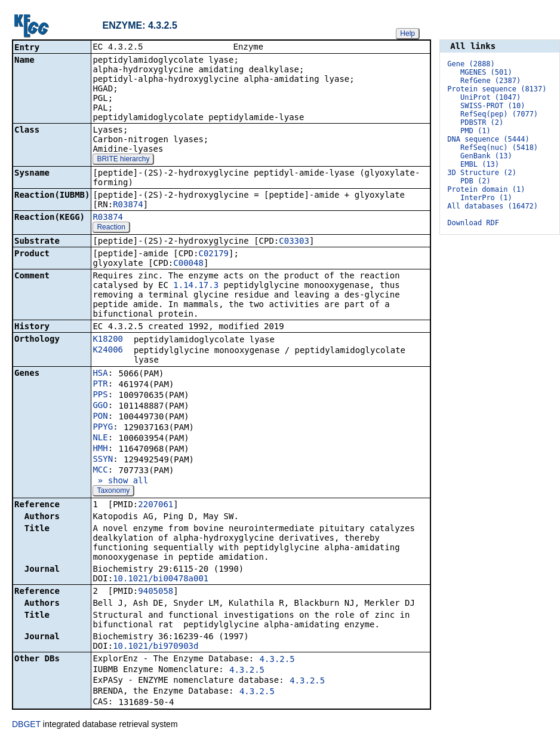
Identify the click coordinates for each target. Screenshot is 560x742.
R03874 (128, 206)
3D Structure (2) (482, 173)
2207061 (156, 505)
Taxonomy (113, 492)
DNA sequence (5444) (488, 139)
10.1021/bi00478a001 (161, 580)
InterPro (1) (486, 198)
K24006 (108, 351)
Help (407, 33)
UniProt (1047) (490, 97)
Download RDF (473, 223)
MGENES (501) (486, 72)
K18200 (108, 340)
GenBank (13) (486, 156)
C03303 (294, 242)
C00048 (188, 264)
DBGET (26, 725)
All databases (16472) (493, 206)
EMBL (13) (480, 164)
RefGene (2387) (490, 81)
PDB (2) (476, 181)
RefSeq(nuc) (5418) (499, 148)
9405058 (156, 592)
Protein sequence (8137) (497, 89)
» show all (120, 482)
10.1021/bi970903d (156, 647)
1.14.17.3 (196, 286)
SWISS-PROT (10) (493, 106)
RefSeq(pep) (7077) (499, 114)
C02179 (213, 255)
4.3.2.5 (277, 660)
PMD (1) (476, 131)
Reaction (111, 228)
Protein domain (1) (486, 189)
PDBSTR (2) (482, 122)
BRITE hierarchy (123, 160)
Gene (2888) (471, 64)
